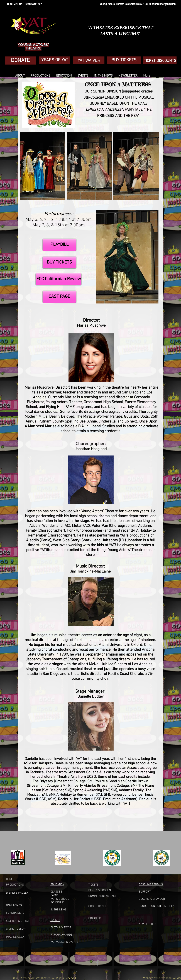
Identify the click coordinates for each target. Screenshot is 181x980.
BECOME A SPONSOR (152, 899)
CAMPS (55, 895)
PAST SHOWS (14, 905)
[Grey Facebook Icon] (97, 963)
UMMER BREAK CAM (103, 896)
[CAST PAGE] (59, 297)
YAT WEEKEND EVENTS (64, 942)
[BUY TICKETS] (59, 262)
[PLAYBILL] (59, 245)
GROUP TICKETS (98, 906)
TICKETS (94, 885)
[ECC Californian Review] (58, 279)
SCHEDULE (57, 903)
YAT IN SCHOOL (60, 899)
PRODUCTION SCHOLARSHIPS (157, 906)
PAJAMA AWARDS (62, 935)
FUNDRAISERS (15, 913)
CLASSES (56, 892)
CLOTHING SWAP (61, 928)
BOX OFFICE (96, 918)
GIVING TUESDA (16, 929)
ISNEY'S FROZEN (100, 890)
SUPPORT (145, 892)
